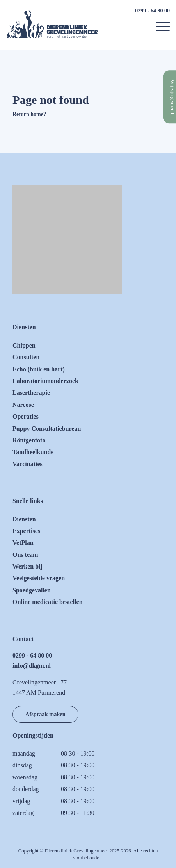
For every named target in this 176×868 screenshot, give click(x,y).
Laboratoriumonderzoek (45, 381)
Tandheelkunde (33, 452)
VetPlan (23, 543)
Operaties (26, 416)
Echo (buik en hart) (39, 369)
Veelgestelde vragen (39, 578)
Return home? (29, 114)
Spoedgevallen (32, 590)
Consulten (26, 357)
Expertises (26, 531)
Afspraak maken (45, 714)
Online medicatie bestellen (48, 602)
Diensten (24, 519)
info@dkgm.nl (32, 666)
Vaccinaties (28, 464)
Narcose (23, 405)
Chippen (24, 345)
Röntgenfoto (29, 440)
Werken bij (28, 566)
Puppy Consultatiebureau (47, 429)
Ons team (25, 555)
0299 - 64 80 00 (152, 11)
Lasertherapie (31, 393)
